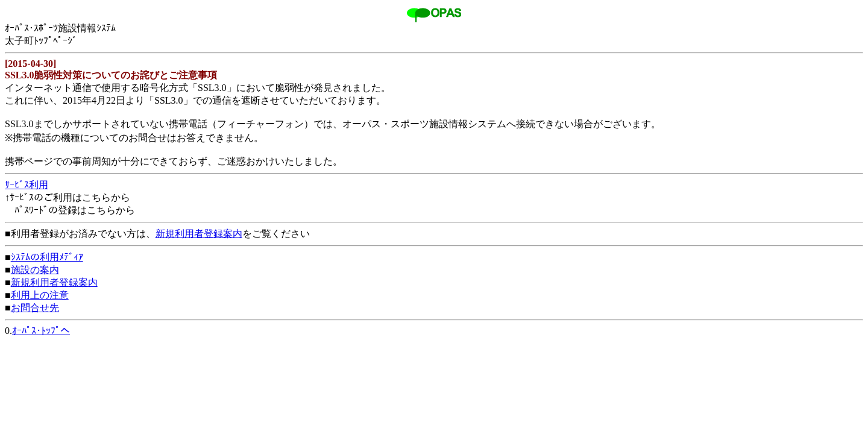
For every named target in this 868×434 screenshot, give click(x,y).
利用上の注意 (40, 295)
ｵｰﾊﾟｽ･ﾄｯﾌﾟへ (41, 331)
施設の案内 (35, 270)
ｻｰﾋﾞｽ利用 (27, 185)
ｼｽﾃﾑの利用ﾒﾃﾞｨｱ (47, 257)
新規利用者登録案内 (199, 234)
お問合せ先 (35, 308)
